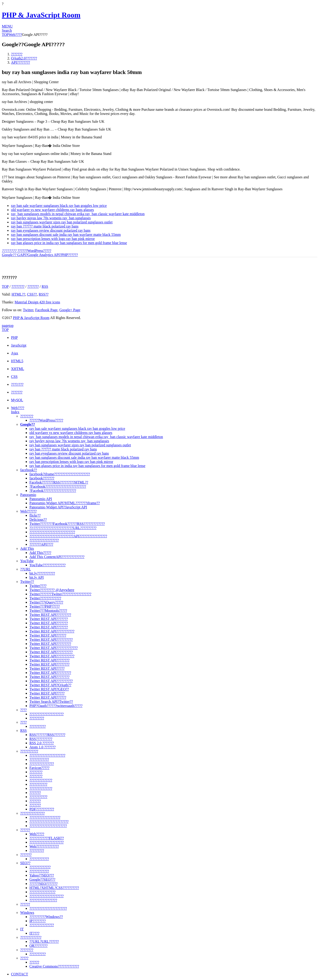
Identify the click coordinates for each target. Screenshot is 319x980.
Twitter (28, 310)
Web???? (15, 35)
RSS (45, 286)
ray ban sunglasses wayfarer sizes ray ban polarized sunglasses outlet (62, 222)
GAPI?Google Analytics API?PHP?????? (40, 255)
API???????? (21, 62)
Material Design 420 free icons (37, 302)
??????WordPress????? (27, 251)
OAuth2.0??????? (24, 58)
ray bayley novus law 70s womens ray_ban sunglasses (51, 218)
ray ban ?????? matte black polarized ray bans (45, 226)
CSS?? (32, 294)
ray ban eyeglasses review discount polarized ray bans (51, 230)
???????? (18, 286)
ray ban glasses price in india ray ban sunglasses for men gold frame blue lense (69, 243)
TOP (5, 35)
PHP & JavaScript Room (41, 15)
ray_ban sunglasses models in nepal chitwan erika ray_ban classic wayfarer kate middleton (78, 214)
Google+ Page (70, 310)
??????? (17, 54)
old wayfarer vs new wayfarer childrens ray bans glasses (52, 210)
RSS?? (44, 294)
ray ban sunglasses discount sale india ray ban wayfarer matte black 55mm (66, 235)
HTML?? (18, 294)
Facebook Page (46, 310)
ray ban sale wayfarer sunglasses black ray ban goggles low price (59, 206)
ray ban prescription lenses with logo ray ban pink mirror (53, 239)
